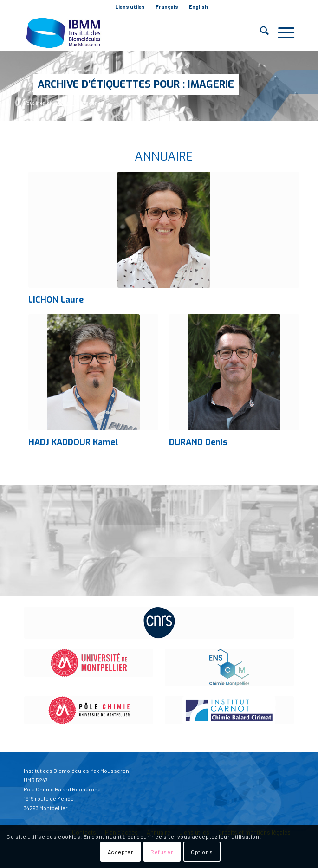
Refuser (162, 852)
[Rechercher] (260, 32)
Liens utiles (130, 7)
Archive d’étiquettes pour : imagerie (136, 84)
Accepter (121, 852)
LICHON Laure (56, 300)
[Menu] (282, 32)
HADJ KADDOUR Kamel (73, 442)
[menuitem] (130, 7)
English (198, 7)
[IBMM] (132, 32)
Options (202, 852)
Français (167, 7)
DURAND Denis (198, 442)
